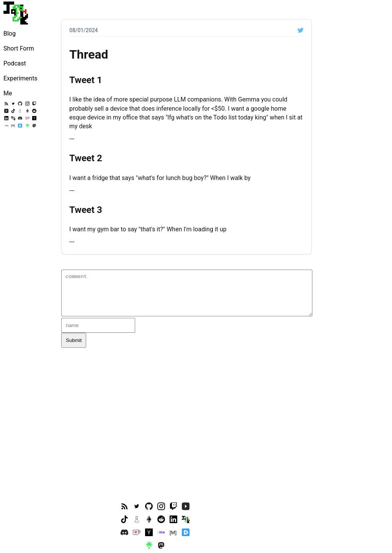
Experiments (20, 78)
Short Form (19, 48)
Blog (10, 34)
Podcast (15, 63)
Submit (74, 340)
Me (8, 93)
